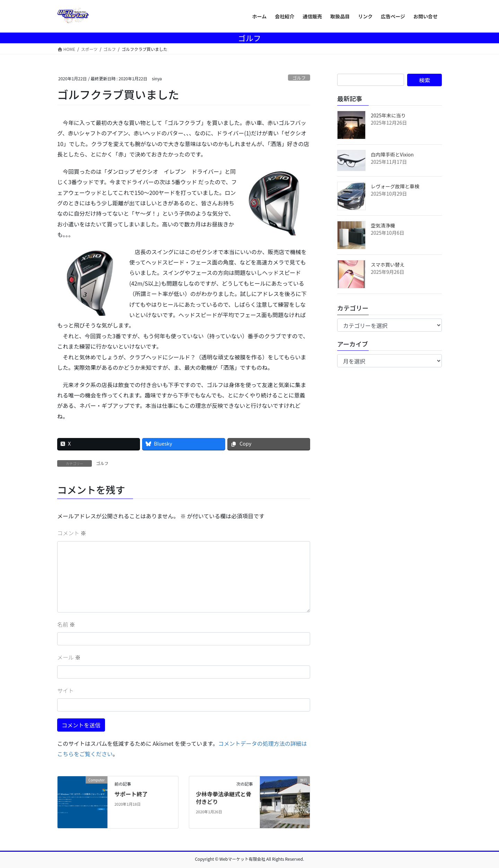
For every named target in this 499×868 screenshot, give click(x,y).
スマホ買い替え (388, 265)
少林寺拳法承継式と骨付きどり (224, 798)
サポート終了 (131, 794)
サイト (65, 690)
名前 (66, 624)
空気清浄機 (383, 225)
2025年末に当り (388, 115)
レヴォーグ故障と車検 (395, 186)
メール (69, 657)
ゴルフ (299, 78)
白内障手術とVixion (392, 154)
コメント (72, 533)
